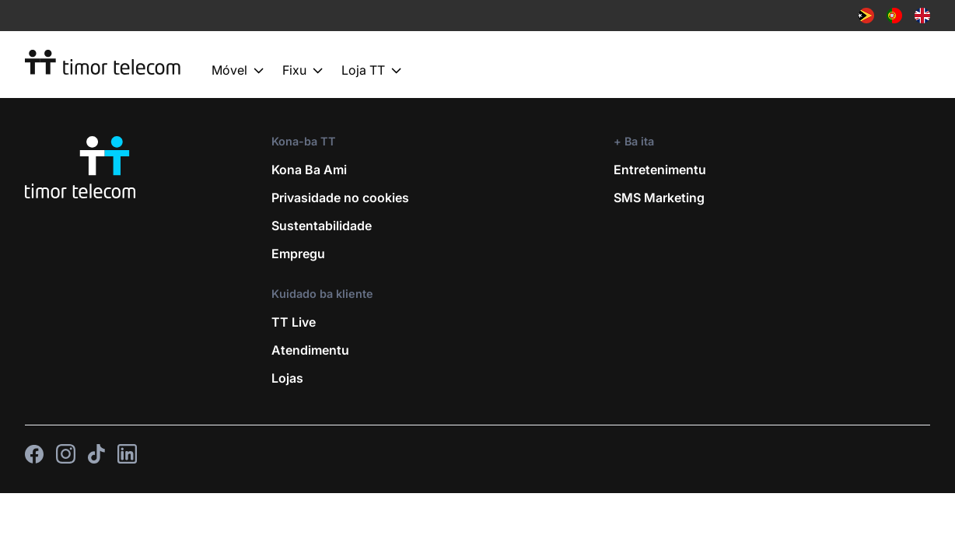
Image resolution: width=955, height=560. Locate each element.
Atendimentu (310, 350)
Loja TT (371, 71)
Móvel (238, 71)
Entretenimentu (660, 170)
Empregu (298, 254)
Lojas (287, 378)
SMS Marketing (659, 198)
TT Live (294, 322)
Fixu (303, 71)
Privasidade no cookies (340, 198)
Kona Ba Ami (309, 170)
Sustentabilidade (322, 226)
